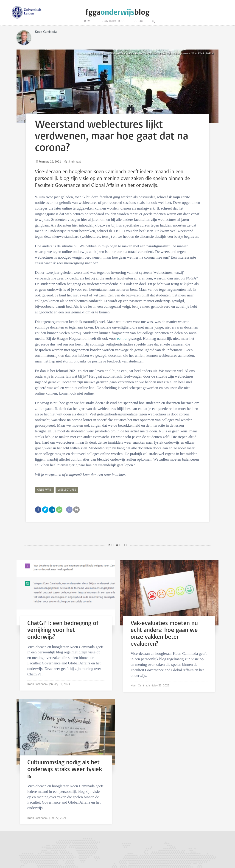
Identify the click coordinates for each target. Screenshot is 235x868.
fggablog (117, 12)
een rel (122, 339)
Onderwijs (44, 490)
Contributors (113, 21)
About (140, 21)
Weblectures (67, 490)
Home (88, 21)
